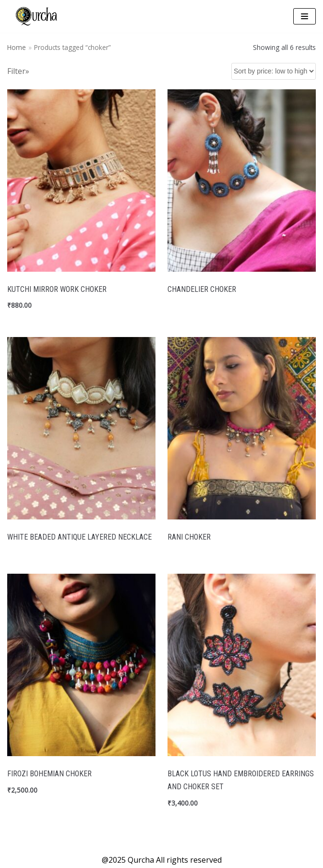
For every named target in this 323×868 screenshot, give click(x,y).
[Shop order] (274, 71)
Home (17, 47)
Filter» (18, 71)
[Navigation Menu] (305, 16)
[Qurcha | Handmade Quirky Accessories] (36, 16)
